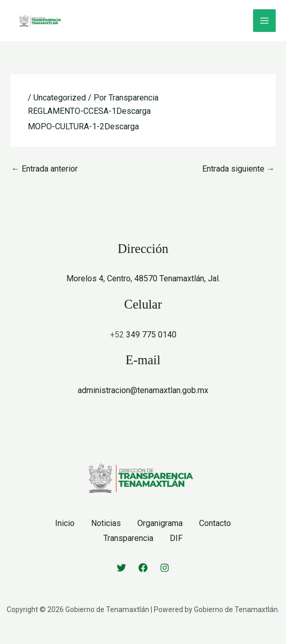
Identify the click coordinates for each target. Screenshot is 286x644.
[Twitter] (121, 568)
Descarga (133, 111)
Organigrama (160, 523)
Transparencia (128, 538)
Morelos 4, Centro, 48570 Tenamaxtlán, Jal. (143, 278)
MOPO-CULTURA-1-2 (66, 126)
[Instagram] (165, 568)
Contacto (215, 523)
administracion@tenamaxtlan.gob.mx (143, 390)
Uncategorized (60, 98)
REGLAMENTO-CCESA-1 (72, 111)
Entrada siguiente (238, 169)
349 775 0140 (151, 335)
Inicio (65, 523)
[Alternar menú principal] (264, 21)
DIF (176, 538)
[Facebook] (143, 568)
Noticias (106, 523)
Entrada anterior (44, 169)
